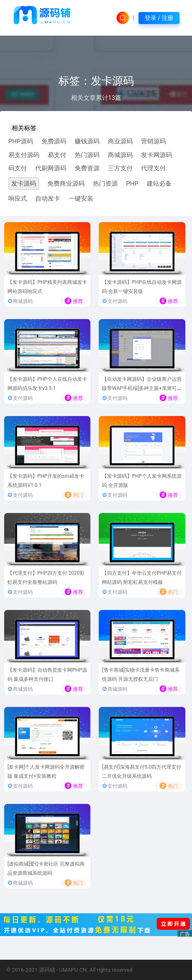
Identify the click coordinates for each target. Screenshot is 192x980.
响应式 (18, 198)
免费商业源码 (66, 184)
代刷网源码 (51, 168)
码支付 (18, 168)
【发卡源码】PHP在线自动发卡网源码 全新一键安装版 (142, 287)
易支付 (57, 155)
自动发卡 (48, 198)
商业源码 (120, 141)
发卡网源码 (157, 155)
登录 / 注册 (159, 18)
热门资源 (105, 184)
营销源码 (153, 141)
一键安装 (81, 198)
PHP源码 (21, 141)
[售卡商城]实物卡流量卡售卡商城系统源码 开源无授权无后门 (141, 675)
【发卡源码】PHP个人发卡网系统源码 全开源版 (142, 481)
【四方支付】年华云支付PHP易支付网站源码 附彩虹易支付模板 (142, 578)
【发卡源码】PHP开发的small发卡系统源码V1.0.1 (46, 481)
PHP (132, 184)
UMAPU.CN (73, 970)
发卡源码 (24, 184)
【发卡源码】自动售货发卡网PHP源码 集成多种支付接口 (47, 675)
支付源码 (117, 301)
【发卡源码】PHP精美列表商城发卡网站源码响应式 (47, 287)
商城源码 (120, 155)
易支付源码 (24, 155)
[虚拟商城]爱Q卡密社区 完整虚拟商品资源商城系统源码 (46, 869)
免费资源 (87, 168)
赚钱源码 (87, 141)
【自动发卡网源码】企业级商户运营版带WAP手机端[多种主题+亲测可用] (142, 388)
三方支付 (120, 168)
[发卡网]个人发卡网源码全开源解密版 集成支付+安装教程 (46, 772)
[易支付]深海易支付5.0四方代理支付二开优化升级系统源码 (142, 772)
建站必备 (159, 184)
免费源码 (54, 141)
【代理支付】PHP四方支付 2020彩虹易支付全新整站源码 (46, 578)
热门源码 (87, 155)
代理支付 (153, 168)
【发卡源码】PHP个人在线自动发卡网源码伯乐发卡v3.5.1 (47, 384)
